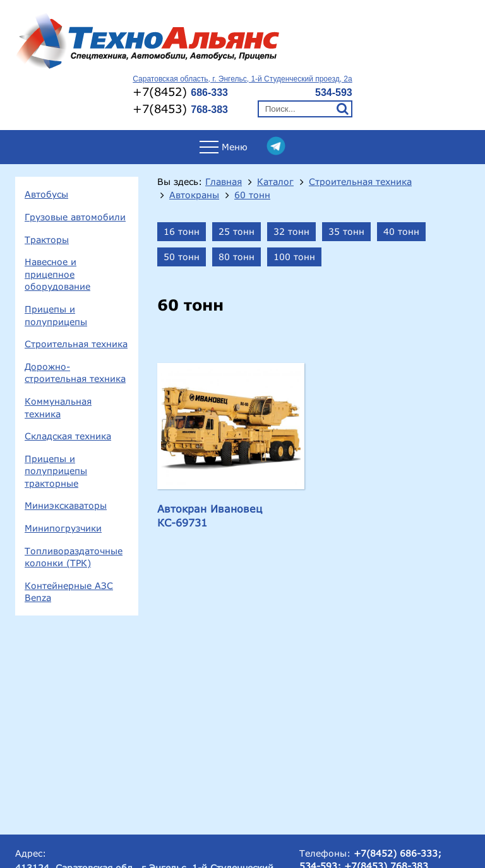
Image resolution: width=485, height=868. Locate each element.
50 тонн (182, 257)
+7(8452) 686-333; (398, 853)
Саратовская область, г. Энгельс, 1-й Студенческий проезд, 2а (242, 79)
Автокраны (194, 195)
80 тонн (237, 257)
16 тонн (182, 231)
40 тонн (401, 231)
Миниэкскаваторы (66, 505)
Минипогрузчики (63, 528)
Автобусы (46, 194)
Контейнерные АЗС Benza (69, 592)
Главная (224, 182)
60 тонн (252, 195)
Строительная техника (76, 344)
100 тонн (294, 257)
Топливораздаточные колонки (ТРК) (74, 557)
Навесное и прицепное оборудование (57, 274)
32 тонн (291, 231)
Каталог (275, 182)
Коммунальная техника (58, 407)
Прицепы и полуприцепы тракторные (56, 471)
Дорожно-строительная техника (75, 373)
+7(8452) (180, 92)
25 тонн (237, 231)
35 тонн (346, 231)
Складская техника (68, 436)
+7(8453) (180, 109)
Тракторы (47, 240)
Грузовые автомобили (75, 217)
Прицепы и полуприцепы (56, 315)
